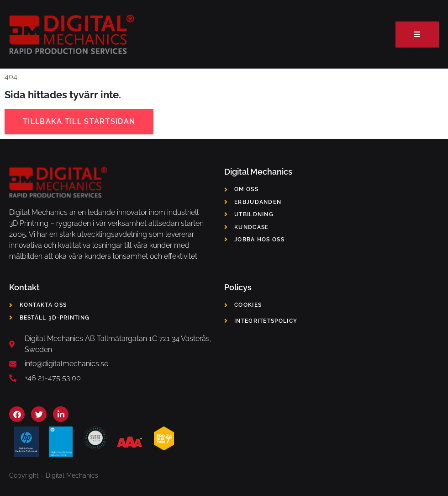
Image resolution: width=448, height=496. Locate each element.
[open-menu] (417, 35)
